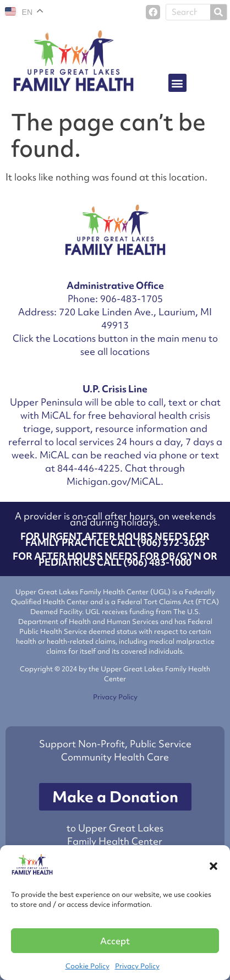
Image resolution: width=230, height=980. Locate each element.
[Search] (218, 12)
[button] (213, 866)
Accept (115, 941)
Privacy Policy (137, 966)
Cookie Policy (87, 966)
